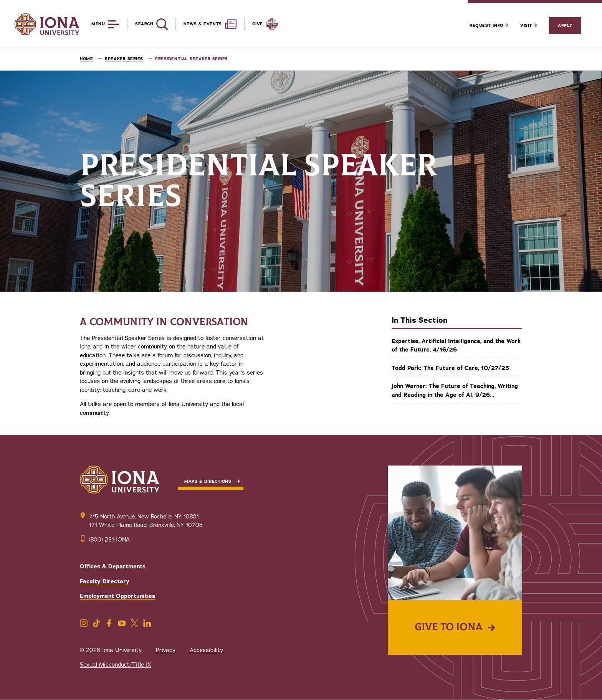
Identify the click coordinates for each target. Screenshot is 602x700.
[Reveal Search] (147, 24)
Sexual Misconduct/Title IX (116, 665)
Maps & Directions (208, 481)
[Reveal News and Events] (206, 24)
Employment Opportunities (117, 596)
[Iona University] (47, 24)
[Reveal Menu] (100, 24)
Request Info (489, 26)
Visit (529, 26)
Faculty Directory (105, 581)
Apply (565, 26)
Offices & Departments (113, 566)
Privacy (166, 650)
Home (86, 59)
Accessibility (206, 650)
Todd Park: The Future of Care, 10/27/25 (450, 368)
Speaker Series (124, 59)
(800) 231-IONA (109, 540)
